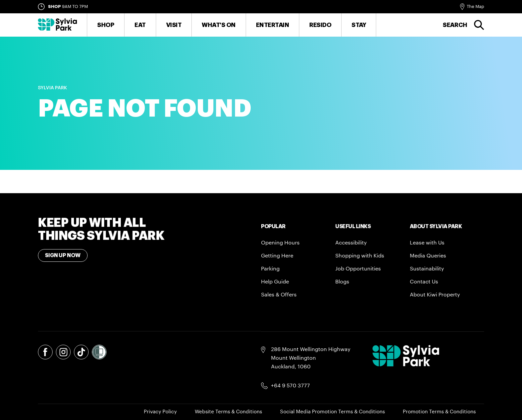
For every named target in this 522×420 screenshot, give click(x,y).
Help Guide (275, 282)
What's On (219, 25)
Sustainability (427, 269)
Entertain (273, 25)
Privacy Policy (160, 412)
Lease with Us (427, 243)
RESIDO (320, 25)
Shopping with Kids (360, 256)
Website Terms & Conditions (228, 412)
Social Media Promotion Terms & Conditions (332, 412)
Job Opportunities (358, 269)
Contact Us (424, 282)
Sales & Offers (279, 295)
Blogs (342, 282)
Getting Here (277, 256)
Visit (174, 25)
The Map (475, 6)
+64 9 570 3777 (290, 386)
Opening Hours (280, 243)
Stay (359, 25)
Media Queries (428, 256)
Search (455, 25)
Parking (270, 269)
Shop (106, 25)
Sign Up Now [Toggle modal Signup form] (63, 255)
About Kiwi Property (435, 295)
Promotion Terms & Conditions (439, 412)
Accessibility (351, 243)
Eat (140, 25)
